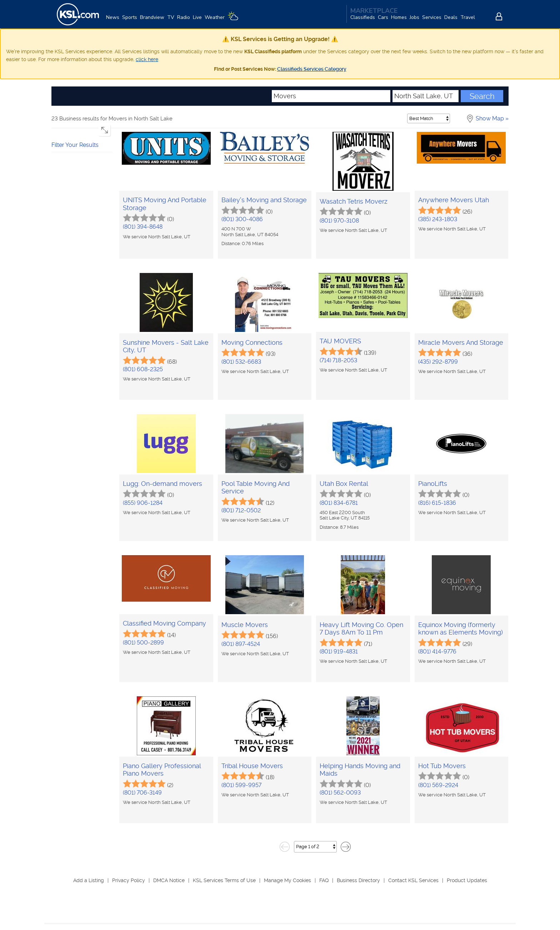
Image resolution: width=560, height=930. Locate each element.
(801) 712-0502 (241, 510)
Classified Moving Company (164, 623)
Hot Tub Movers (442, 766)
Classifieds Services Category (312, 69)
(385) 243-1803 (438, 219)
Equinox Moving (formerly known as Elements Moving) (461, 629)
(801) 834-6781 (339, 503)
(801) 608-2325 (143, 369)
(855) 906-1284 (143, 503)
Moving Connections (252, 342)
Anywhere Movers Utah (454, 200)
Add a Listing (89, 880)
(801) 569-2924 (438, 785)
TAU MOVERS (340, 341)
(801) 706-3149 (142, 793)
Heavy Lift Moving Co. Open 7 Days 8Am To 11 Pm (361, 629)
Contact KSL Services (413, 880)
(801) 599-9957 (241, 785)
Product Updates (467, 880)
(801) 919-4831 (339, 652)
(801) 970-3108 (339, 221)
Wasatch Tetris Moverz (354, 201)
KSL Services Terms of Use (224, 880)
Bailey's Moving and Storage (264, 200)
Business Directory (358, 880)
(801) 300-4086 (242, 219)
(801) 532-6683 (241, 362)
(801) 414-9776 (437, 652)
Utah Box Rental (344, 484)
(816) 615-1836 (437, 503)
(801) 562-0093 (340, 793)
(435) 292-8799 (438, 362)
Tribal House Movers (252, 766)
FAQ (324, 880)
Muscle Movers (245, 625)
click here (147, 59)
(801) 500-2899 (143, 643)
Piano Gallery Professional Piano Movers (162, 770)
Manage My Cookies (287, 880)
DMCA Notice (169, 880)
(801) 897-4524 (241, 644)
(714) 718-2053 (338, 360)
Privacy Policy (129, 880)
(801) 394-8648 (143, 227)
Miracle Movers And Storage (461, 342)
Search (482, 96)
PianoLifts (433, 484)
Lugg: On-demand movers (162, 484)
